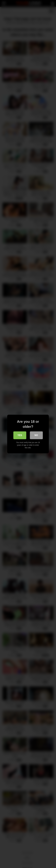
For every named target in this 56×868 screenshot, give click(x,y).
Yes (20, 435)
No (36, 435)
